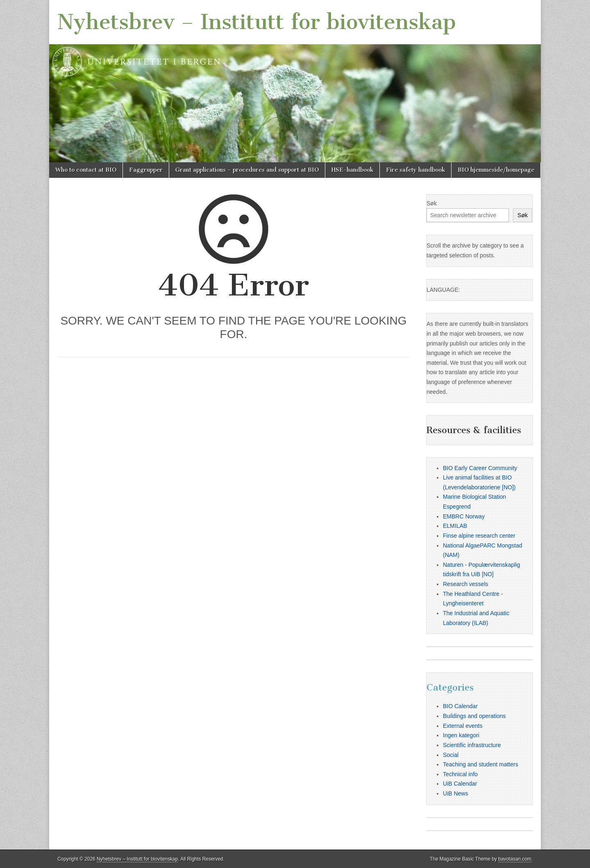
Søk (432, 203)
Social (451, 755)
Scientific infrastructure (472, 745)
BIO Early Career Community (480, 468)
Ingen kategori (461, 735)
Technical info (460, 774)
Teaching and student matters (481, 764)
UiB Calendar (460, 784)
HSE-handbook (352, 170)
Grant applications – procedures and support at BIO (247, 170)
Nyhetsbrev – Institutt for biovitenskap (257, 22)
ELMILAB (455, 526)
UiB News (455, 793)
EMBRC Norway (464, 516)
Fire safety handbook (415, 170)
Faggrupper (146, 170)
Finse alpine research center (479, 536)
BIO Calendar (460, 706)
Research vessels (466, 584)
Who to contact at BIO (86, 170)
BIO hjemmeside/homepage (496, 170)
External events (463, 726)
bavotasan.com (515, 859)
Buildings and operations (474, 716)
